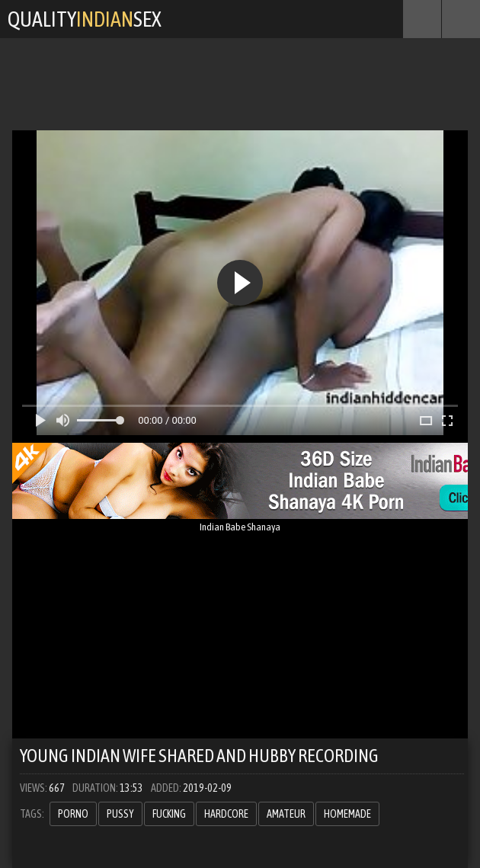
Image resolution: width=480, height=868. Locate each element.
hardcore (226, 814)
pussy (120, 814)
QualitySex (85, 19)
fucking (169, 814)
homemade (347, 814)
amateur (286, 814)
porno (73, 814)
